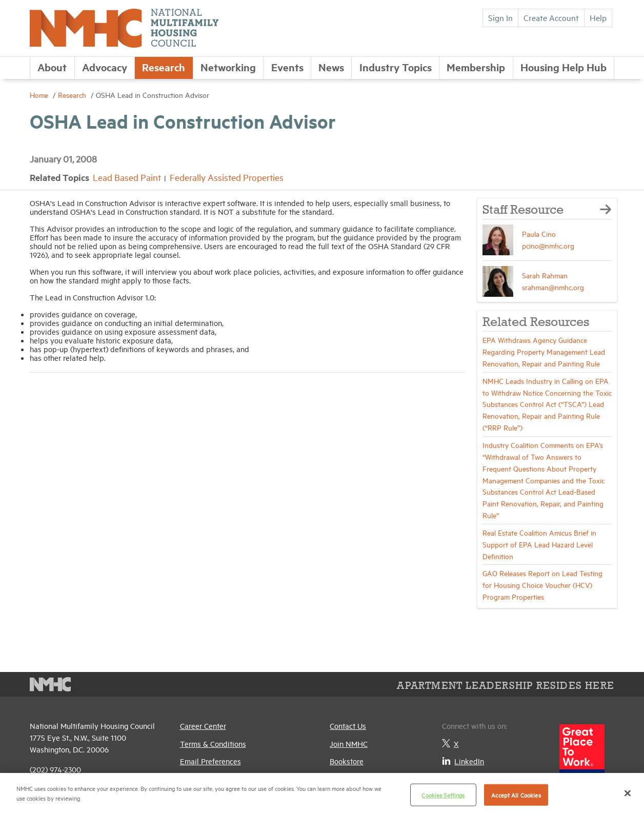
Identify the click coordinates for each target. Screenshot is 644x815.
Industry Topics (396, 67)
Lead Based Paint (127, 177)
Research (164, 67)
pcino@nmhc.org (548, 245)
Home (40, 95)
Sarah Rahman (545, 275)
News (331, 67)
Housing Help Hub (563, 67)
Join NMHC (349, 743)
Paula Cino (539, 233)
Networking (228, 67)
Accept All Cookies (516, 795)
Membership (476, 67)
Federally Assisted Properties (227, 177)
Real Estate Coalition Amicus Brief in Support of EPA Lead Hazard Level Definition (539, 544)
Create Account (551, 17)
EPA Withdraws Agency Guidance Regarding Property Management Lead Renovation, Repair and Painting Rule (544, 351)
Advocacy (105, 67)
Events (287, 67)
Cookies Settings (443, 795)
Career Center (203, 726)
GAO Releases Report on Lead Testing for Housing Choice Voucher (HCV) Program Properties (542, 585)
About (52, 67)
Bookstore (347, 761)
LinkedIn (463, 761)
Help (598, 17)
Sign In (500, 17)
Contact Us (348, 726)
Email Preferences (210, 761)
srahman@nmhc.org (553, 287)
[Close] (628, 793)
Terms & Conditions (213, 743)
